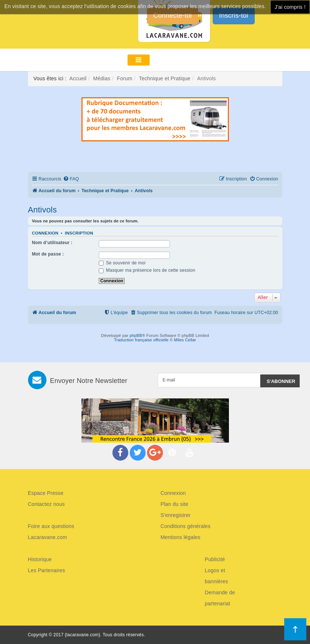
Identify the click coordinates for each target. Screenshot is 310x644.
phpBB (136, 335)
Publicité (215, 559)
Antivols (43, 210)
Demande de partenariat (220, 598)
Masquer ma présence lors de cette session (147, 270)
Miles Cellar (185, 340)
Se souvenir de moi (122, 263)
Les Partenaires (47, 570)
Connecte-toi (173, 15)
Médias (102, 78)
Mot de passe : (48, 254)
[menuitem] (71, 179)
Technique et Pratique (165, 78)
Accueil (78, 78)
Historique (40, 559)
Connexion (45, 233)
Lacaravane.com (48, 537)
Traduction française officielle (141, 340)
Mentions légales (181, 537)
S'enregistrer (176, 515)
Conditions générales (186, 526)
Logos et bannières (217, 576)
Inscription (79, 233)
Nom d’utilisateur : (52, 243)
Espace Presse (46, 493)
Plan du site (175, 504)
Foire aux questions (51, 526)
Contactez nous (46, 504)
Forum (124, 78)
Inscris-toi (234, 15)
